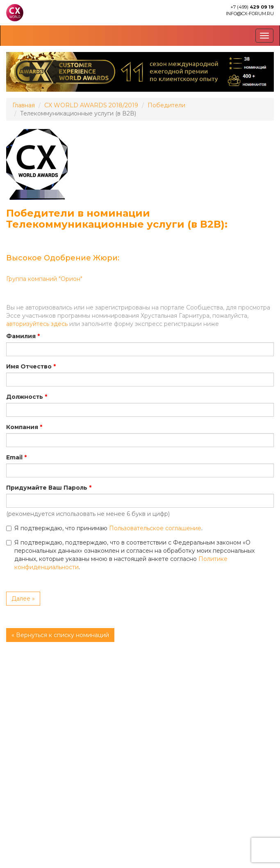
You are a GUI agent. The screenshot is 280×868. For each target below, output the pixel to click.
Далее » (23, 599)
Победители (166, 105)
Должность (25, 397)
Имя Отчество (29, 366)
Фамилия (21, 336)
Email (14, 457)
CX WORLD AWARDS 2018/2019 (91, 105)
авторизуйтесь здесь (37, 324)
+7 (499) (252, 7)
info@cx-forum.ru (250, 14)
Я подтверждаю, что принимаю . (104, 528)
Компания (22, 427)
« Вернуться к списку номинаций (60, 635)
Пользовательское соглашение (155, 528)
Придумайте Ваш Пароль (47, 488)
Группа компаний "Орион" (44, 279)
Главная (24, 105)
